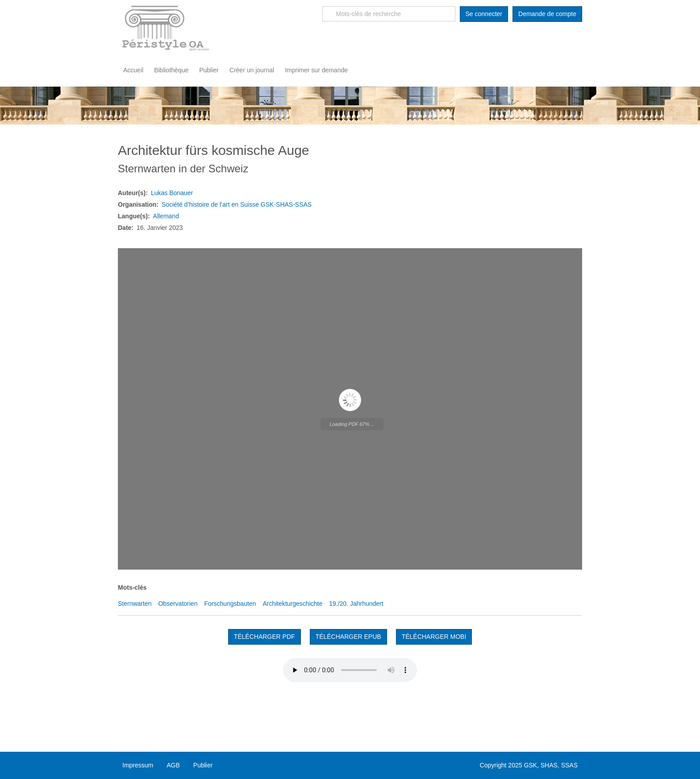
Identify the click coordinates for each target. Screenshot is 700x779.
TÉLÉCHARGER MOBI (434, 637)
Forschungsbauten (230, 604)
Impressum (138, 765)
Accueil (133, 70)
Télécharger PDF (265, 637)
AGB (173, 765)
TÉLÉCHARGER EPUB (348, 637)
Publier (209, 70)
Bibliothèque (171, 70)
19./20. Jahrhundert (356, 604)
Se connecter (484, 14)
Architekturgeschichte (292, 604)
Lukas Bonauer (172, 193)
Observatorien (178, 604)
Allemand (166, 216)
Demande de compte (547, 14)
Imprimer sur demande (316, 70)
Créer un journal (252, 70)
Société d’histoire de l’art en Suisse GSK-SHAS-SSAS (237, 204)
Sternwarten (135, 604)
